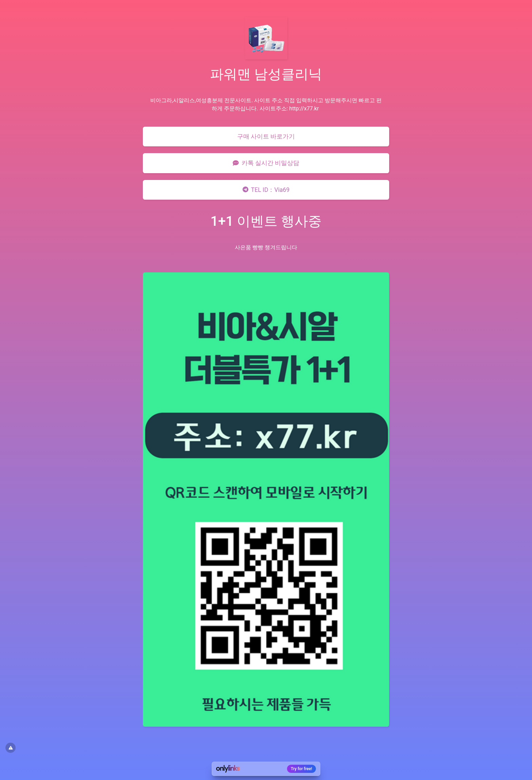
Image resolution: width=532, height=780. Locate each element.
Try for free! (301, 769)
